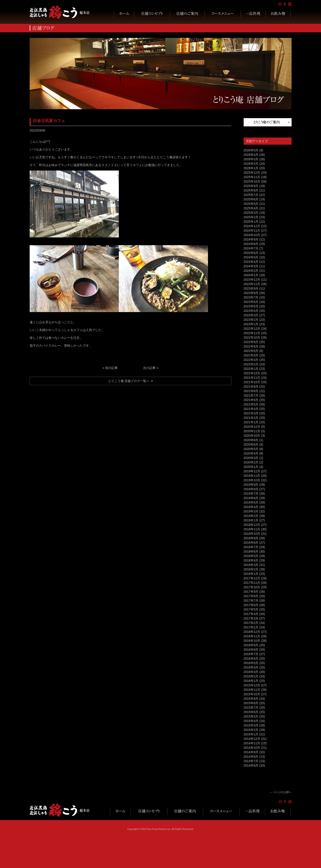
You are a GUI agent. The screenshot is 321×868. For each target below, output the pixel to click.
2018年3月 (251, 565)
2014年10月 (252, 748)
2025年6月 (251, 199)
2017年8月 (251, 596)
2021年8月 (251, 391)
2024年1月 (251, 275)
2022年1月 (251, 369)
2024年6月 (251, 253)
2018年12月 (252, 525)
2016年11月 (252, 636)
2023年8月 (251, 293)
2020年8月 (251, 440)
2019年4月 (251, 507)
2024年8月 (251, 244)
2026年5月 (251, 150)
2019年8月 (251, 489)
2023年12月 (252, 280)
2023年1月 (251, 324)
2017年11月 (252, 583)
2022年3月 (251, 360)
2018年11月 (252, 529)
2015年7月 (251, 708)
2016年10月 (252, 641)
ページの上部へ (282, 792)
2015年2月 (251, 730)
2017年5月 (251, 609)
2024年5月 (251, 257)
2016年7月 (251, 654)
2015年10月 (252, 694)
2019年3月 (251, 511)
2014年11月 (252, 743)
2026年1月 (251, 168)
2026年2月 (251, 164)
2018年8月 (251, 543)
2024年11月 (252, 230)
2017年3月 (251, 618)
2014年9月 (251, 752)
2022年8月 (251, 346)
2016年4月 (251, 667)
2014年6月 (251, 765)
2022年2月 (251, 364)
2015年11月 (252, 690)
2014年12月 (252, 739)
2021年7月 (251, 395)
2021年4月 (251, 409)
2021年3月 (251, 413)
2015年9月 (251, 699)
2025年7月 (251, 195)
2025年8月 (251, 190)
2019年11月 (252, 476)
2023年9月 (251, 288)
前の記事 (111, 368)
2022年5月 (251, 351)
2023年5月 (251, 306)
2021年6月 (251, 400)
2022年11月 (252, 333)
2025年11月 (252, 177)
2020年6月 (251, 444)
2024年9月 (251, 239)
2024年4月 (251, 262)
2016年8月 (251, 650)
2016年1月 (251, 681)
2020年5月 (251, 449)
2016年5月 (251, 663)
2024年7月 (251, 248)
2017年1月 (251, 627)
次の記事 (149, 368)
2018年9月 (251, 538)
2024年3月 (251, 266)
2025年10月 (252, 181)
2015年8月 (251, 703)
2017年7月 (251, 601)
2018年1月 (251, 574)
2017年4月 (251, 614)
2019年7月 (251, 494)
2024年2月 (251, 271)
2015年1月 (251, 734)
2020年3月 (251, 458)
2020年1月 (251, 467)
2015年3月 (251, 725)
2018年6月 (251, 551)
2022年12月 (252, 329)
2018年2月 (251, 569)
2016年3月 (251, 672)
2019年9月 (251, 485)
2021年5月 (251, 404)
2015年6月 (251, 712)
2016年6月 (251, 658)
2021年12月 (252, 373)
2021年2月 (251, 418)
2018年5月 (251, 556)
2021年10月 (252, 382)
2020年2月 (251, 462)
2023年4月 (251, 311)
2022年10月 (252, 337)
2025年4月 (251, 208)
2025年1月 (251, 222)
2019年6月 (251, 498)
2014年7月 (251, 761)
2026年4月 (251, 155)
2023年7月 (251, 297)
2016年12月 (252, 632)
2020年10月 (252, 436)
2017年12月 (252, 578)
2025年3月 (251, 213)
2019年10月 (252, 480)
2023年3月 (251, 315)
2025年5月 (251, 204)
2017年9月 (251, 592)
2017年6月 (251, 605)
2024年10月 (252, 235)
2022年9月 (251, 342)
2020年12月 (252, 427)
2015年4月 (251, 721)
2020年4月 (251, 453)
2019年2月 (251, 516)
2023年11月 (252, 284)
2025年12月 (252, 173)
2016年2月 (251, 676)
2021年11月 (252, 378)
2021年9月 (251, 387)
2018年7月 (251, 547)
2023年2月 (251, 320)
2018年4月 (251, 560)
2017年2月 (251, 623)
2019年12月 (252, 471)
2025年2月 (251, 217)
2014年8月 (251, 757)
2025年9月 (251, 186)
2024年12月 (252, 226)
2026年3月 (251, 159)
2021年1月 (251, 422)
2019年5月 (251, 502)
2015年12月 (252, 685)
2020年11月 (252, 431)
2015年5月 (251, 716)
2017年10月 (252, 587)
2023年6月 (251, 302)
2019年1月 (251, 520)
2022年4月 (251, 355)
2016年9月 (251, 645)
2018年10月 (252, 534)
